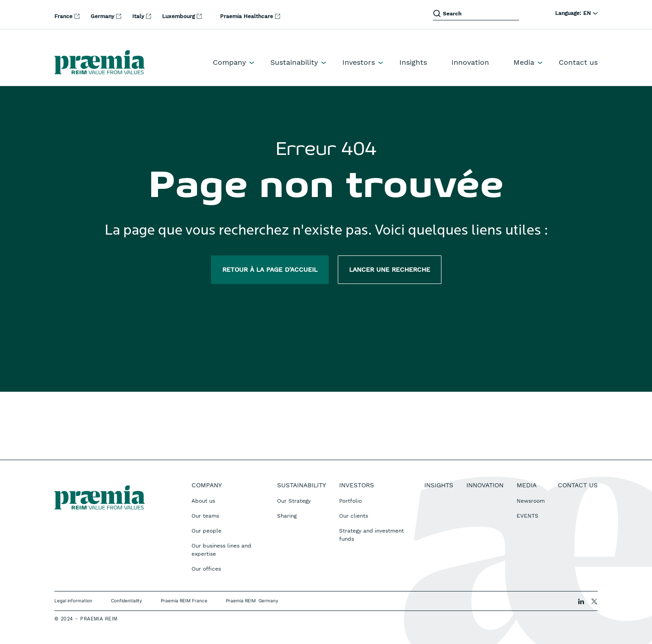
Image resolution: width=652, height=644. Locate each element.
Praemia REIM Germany (252, 601)
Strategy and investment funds (372, 535)
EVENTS (527, 516)
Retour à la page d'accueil (270, 269)
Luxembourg (179, 16)
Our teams (205, 516)
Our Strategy (294, 501)
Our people (206, 531)
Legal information (73, 601)
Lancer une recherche (390, 269)
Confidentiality (127, 601)
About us (203, 501)
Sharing (287, 516)
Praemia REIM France (184, 601)
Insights (413, 62)
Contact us (578, 62)
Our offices (206, 569)
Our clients (354, 516)
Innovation (470, 62)
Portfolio (350, 501)
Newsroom (531, 501)
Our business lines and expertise (221, 550)
